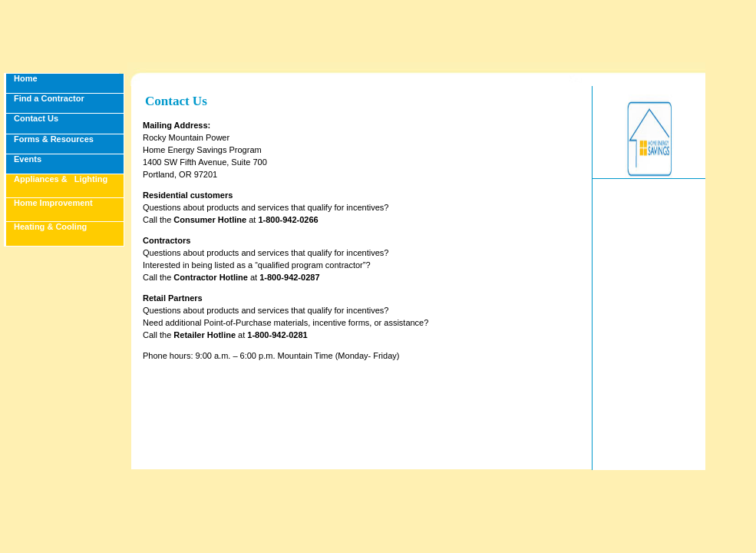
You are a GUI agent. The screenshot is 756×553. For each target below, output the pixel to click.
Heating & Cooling (50, 227)
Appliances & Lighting (61, 179)
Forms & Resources (54, 139)
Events (28, 159)
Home (26, 78)
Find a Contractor (49, 98)
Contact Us (36, 118)
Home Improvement (53, 203)
